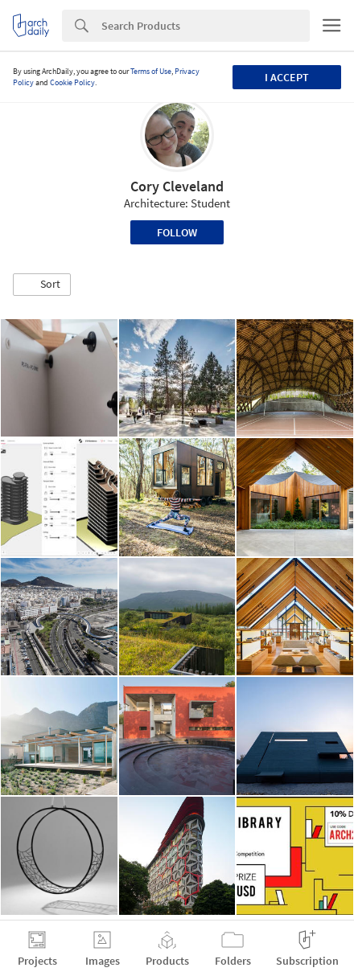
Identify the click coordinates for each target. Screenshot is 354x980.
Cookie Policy (72, 82)
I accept (287, 77)
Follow (177, 232)
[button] (42, 285)
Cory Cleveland (177, 186)
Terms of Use (151, 71)
